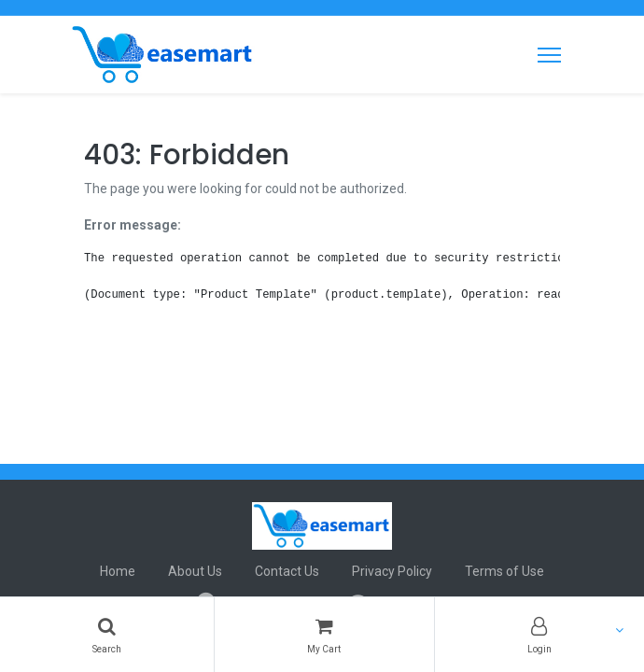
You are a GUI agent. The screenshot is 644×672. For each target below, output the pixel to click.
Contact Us (287, 571)
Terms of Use (504, 571)
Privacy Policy (392, 571)
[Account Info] (539, 635)
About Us (195, 571)
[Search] (107, 635)
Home (118, 571)
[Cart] (324, 635)
